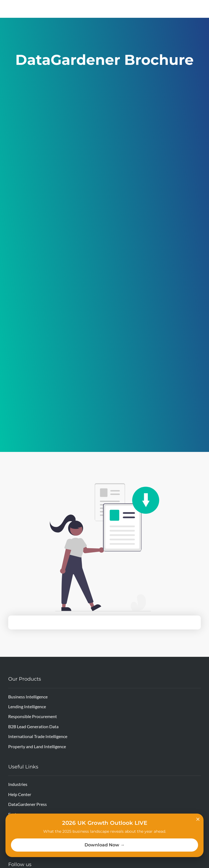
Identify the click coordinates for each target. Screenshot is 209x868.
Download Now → (105, 845)
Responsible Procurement (33, 716)
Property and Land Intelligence (37, 746)
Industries (18, 784)
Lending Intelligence (27, 706)
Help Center (20, 794)
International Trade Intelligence (38, 736)
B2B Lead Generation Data (33, 726)
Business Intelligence (28, 697)
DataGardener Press (27, 804)
